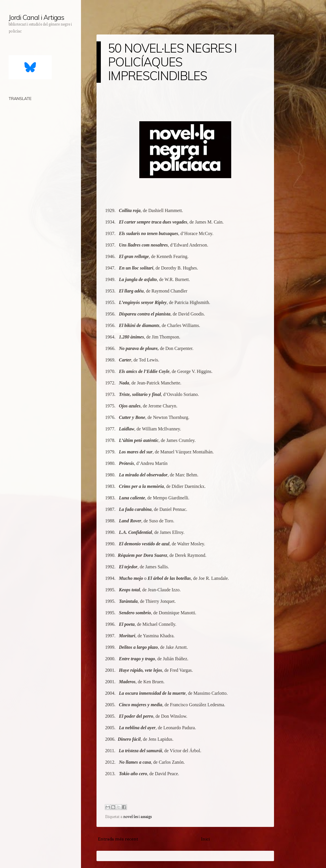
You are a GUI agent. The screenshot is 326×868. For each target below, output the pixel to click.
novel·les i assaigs (137, 816)
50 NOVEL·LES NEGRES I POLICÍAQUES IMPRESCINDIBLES (172, 62)
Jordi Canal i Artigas (36, 17)
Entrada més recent (118, 839)
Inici (205, 839)
